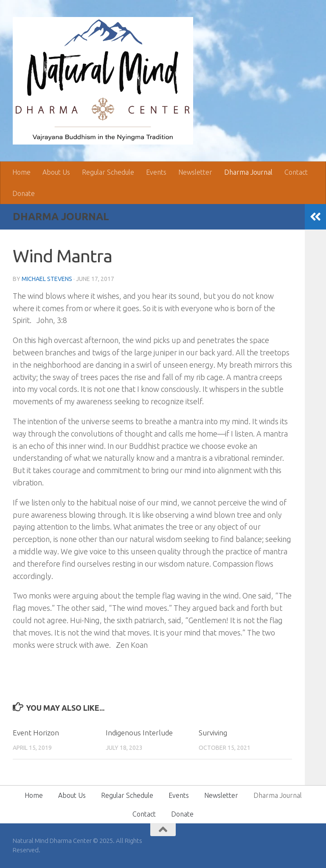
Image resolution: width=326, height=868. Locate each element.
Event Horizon (36, 733)
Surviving (213, 733)
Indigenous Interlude (139, 733)
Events (156, 172)
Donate (24, 193)
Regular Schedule (108, 172)
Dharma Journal (248, 172)
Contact (296, 172)
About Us (56, 172)
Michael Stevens (47, 279)
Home (21, 172)
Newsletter (195, 172)
